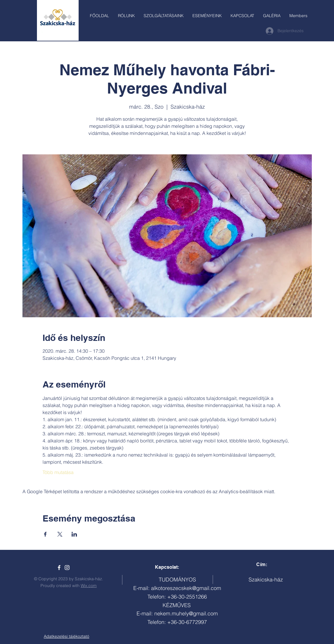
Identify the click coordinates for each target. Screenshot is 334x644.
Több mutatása (58, 472)
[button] (164, 16)
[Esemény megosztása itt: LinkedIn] (74, 534)
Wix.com (89, 586)
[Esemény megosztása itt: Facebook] (45, 534)
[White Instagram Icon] (67, 568)
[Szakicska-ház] (59, 568)
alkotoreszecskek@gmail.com (186, 588)
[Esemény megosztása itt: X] (60, 534)
